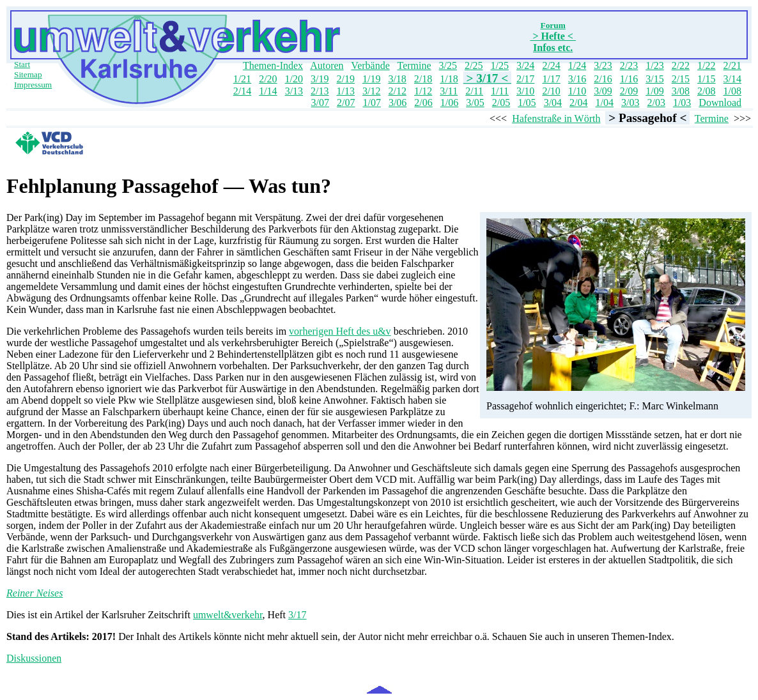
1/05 (527, 103)
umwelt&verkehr (228, 615)
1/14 (268, 91)
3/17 (297, 615)
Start (22, 64)
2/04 (578, 103)
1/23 (654, 65)
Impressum (33, 85)
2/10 (551, 91)
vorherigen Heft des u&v (340, 331)
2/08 (706, 91)
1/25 (499, 65)
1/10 (577, 91)
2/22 (681, 65)
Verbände (370, 65)
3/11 (449, 91)
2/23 (629, 65)
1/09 (654, 91)
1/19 (371, 79)
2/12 (397, 91)
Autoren (327, 65)
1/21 (242, 79)
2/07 (346, 103)
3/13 (294, 91)
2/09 (629, 91)
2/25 (474, 65)
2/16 (603, 79)
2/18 (423, 79)
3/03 (630, 103)
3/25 (448, 65)
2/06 (423, 103)
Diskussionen (34, 658)
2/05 (501, 103)
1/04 (605, 103)
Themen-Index (273, 65)
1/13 (346, 91)
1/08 (732, 91)
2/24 (551, 65)
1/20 (294, 79)
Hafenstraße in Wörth (556, 118)
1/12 (423, 91)
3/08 (681, 91)
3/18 (397, 79)
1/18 (449, 79)
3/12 (371, 91)
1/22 (706, 65)
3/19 (320, 79)
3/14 (732, 79)
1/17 (551, 79)
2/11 (474, 91)
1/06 (449, 103)
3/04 (553, 103)
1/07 (371, 103)
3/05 (475, 103)
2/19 (345, 79)
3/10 (525, 91)
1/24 (577, 65)
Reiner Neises (35, 593)
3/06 (398, 103)
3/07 (320, 103)
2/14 (242, 91)
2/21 (732, 65)
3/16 (577, 79)
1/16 (629, 79)
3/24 (525, 65)
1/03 (682, 103)
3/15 (654, 79)
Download (720, 103)
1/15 (706, 79)
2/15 (681, 79)
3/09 (603, 91)
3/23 (603, 65)
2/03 (656, 103)
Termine (414, 65)
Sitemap (28, 74)
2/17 (525, 79)
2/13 (320, 91)
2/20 (268, 79)
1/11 (500, 91)
